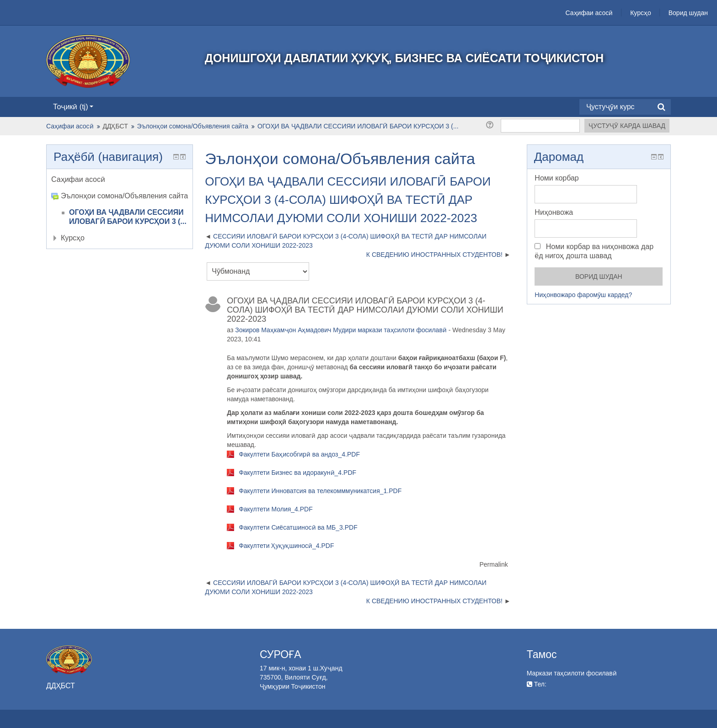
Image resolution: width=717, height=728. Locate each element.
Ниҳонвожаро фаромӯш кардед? (583, 295)
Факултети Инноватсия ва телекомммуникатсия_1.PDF (320, 491)
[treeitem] (120, 180)
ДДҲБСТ (115, 126)
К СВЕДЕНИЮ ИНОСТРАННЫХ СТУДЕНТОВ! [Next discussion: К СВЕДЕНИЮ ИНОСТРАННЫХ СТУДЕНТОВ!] (434, 255)
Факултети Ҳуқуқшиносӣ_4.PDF (286, 546)
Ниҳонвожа (554, 212)
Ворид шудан (688, 13)
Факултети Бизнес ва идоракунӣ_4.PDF (297, 473)
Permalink (493, 564)
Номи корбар (556, 178)
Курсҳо (641, 13)
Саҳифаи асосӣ (589, 13)
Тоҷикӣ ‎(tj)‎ (73, 107)
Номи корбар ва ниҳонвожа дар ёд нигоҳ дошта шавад (594, 251)
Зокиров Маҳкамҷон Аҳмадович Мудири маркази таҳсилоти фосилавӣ (341, 330)
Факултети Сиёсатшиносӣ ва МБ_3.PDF (298, 527)
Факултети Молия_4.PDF (276, 509)
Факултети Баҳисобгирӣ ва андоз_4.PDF (299, 454)
